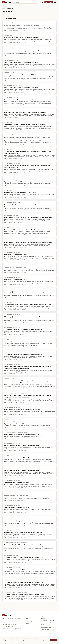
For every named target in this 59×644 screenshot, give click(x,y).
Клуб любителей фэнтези (11, 23)
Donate (52, 623)
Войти (41, 2)
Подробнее (45, 640)
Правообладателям (46, 627)
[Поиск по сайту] (25, 2)
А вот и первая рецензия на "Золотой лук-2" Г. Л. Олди (21, 62)
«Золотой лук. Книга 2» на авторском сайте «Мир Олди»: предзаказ (25, 100)
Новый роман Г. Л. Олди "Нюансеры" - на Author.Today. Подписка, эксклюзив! (28, 217)
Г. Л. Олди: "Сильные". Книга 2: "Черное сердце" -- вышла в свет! (24, 557)
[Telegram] (55, 630)
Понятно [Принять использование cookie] (53, 640)
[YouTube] (51, 633)
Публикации (30, 621)
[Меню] (55, 2)
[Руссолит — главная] (7, 2)
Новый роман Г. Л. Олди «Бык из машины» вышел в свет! (22, 409)
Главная (5, 8)
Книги (28, 618)
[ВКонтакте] (51, 630)
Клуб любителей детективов (12, 48)
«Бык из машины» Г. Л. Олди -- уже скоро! (17, 483)
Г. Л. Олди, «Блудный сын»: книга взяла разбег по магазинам (23, 329)
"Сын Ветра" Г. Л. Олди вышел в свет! (15, 255)
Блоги (28, 623)
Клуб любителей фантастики (12, 85)
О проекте (43, 616)
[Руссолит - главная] (7, 615)
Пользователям (45, 630)
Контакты (53, 620)
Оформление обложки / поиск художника (16, 393)
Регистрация (49, 2)
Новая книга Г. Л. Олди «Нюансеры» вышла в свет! (20, 180)
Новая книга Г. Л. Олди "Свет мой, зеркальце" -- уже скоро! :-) (23, 520)
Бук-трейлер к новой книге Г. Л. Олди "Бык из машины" (22, 445)
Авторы (28, 626)
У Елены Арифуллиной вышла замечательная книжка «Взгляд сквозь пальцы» (29, 292)
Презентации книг (9, 35)
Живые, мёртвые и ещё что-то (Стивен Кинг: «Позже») (21, 25)
